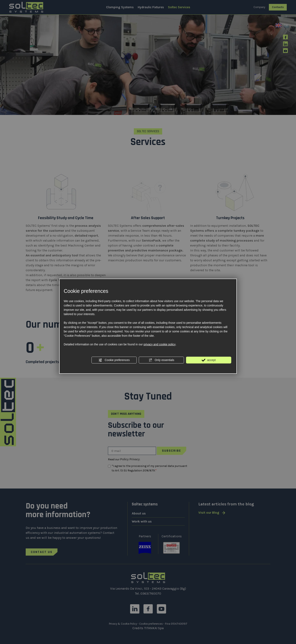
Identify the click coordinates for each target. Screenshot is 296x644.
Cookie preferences (114, 360)
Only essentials (161, 360)
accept (209, 360)
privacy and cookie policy (160, 344)
